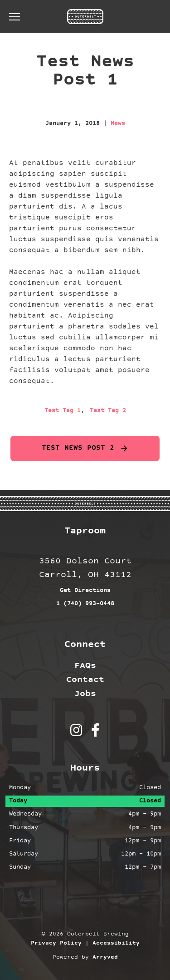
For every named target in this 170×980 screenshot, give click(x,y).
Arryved (105, 957)
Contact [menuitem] (85, 680)
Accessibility (116, 943)
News (118, 124)
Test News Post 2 (78, 448)
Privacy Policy (56, 943)
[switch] (18, 16)
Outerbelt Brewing (85, 16)
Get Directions (85, 591)
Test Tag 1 (63, 411)
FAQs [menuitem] (85, 666)
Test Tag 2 (108, 411)
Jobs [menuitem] (85, 694)
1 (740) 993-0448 (85, 604)
